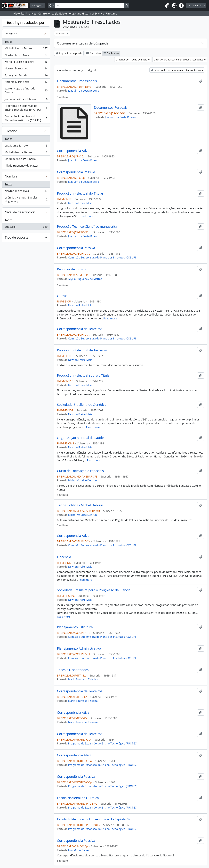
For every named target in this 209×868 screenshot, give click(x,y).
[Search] (90, 5)
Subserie (26, 227)
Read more (87, 216)
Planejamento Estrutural (75, 627)
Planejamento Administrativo (79, 648)
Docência (64, 557)
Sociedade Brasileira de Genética (82, 405)
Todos (9, 42)
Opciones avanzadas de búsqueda (83, 43)
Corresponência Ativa (73, 151)
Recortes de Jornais (71, 269)
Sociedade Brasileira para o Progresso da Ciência (94, 590)
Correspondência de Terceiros (80, 329)
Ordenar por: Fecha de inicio (132, 60)
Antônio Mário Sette (26, 83)
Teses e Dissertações (73, 670)
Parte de (11, 34)
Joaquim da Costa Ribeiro (26, 100)
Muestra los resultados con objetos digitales (177, 70)
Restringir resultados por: (26, 23)
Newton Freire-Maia (26, 56)
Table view (111, 53)
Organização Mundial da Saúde (80, 438)
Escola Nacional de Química (78, 798)
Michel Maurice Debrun (26, 49)
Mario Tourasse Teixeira (26, 63)
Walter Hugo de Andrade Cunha (26, 90)
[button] (167, 6)
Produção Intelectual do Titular (80, 193)
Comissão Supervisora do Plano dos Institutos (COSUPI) (26, 118)
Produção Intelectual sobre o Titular (84, 375)
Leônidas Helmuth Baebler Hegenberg (26, 199)
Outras (62, 296)
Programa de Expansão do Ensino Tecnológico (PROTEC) (26, 108)
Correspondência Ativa (74, 755)
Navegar (37, 5)
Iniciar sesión (195, 5)
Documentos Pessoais (111, 108)
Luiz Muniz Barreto (26, 146)
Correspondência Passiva (76, 172)
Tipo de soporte (17, 237)
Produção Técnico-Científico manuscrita (87, 227)
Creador (11, 131)
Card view (94, 53)
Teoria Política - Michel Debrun (80, 505)
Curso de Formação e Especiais (80, 471)
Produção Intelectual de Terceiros (82, 350)
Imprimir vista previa (69, 53)
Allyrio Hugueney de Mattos (26, 166)
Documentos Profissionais (77, 81)
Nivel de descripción (20, 212)
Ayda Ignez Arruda (26, 76)
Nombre (11, 176)
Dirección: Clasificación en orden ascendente (179, 60)
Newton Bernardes (26, 69)
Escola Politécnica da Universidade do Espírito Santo (96, 819)
